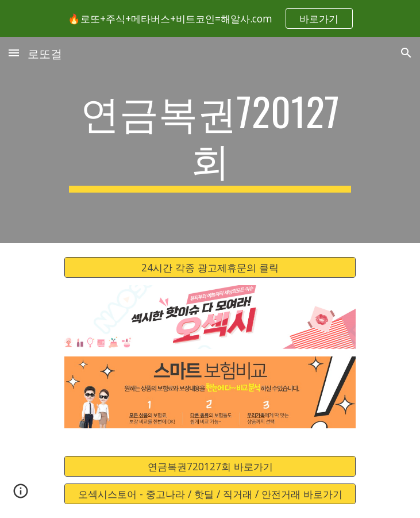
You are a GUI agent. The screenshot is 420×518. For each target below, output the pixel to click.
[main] (210, 140)
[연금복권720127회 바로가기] (210, 466)
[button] (14, 53)
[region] (210, 18)
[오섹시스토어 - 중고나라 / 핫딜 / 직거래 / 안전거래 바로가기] (210, 494)
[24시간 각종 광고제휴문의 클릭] (210, 268)
